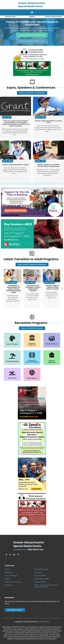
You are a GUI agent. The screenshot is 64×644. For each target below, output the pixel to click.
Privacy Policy (45, 622)
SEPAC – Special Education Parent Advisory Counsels (46, 586)
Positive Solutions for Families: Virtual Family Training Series (48, 166)
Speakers (32, 17)
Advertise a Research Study (53, 17)
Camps (7, 579)
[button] (32, 12)
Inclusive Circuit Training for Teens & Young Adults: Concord (33, 288)
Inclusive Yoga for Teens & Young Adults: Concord (52, 287)
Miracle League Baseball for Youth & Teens (49, 122)
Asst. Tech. (38, 572)
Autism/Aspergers (11, 576)
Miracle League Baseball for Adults (16, 165)
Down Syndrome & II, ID (13, 582)
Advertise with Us (11, 17)
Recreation (9, 585)
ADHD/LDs (8, 572)
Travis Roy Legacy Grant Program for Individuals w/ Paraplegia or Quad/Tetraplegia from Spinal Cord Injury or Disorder (16, 123)
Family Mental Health (42, 579)
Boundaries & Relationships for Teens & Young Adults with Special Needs (14, 289)
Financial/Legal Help (41, 569)
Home (7, 569)
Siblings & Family (40, 582)
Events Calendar (40, 576)
